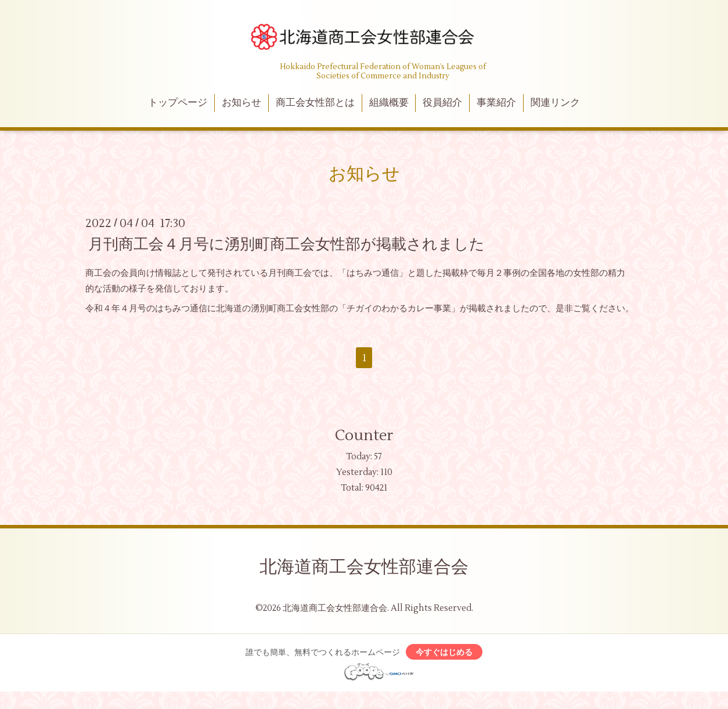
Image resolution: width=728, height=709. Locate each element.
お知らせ (242, 103)
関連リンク (555, 103)
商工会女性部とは (315, 103)
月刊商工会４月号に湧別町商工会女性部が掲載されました (286, 244)
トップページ (178, 103)
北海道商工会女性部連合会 (364, 567)
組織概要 (389, 103)
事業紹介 (496, 103)
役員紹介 (442, 103)
